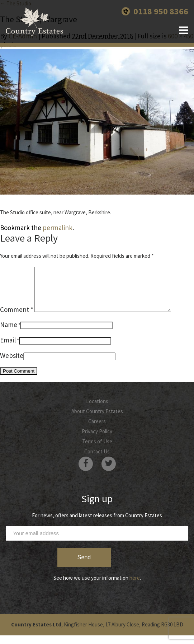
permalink (58, 228)
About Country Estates (97, 420)
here (135, 586)
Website (12, 364)
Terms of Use (97, 450)
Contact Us (97, 460)
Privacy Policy (97, 440)
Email (8, 349)
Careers (97, 430)
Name (9, 333)
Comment (17, 318)
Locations (97, 410)
